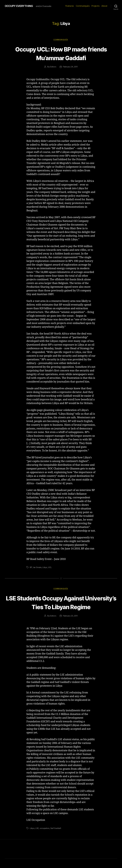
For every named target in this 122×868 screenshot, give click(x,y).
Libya (45, 568)
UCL (50, 568)
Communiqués (83, 6)
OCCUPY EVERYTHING (20, 6)
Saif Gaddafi (56, 838)
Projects (95, 6)
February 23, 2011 (70, 625)
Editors (53, 67)
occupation (45, 838)
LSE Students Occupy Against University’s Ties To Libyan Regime (61, 607)
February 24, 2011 (70, 67)
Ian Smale (37, 568)
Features (70, 6)
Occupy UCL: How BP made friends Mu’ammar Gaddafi (61, 53)
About (104, 6)
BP (31, 568)
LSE (37, 838)
